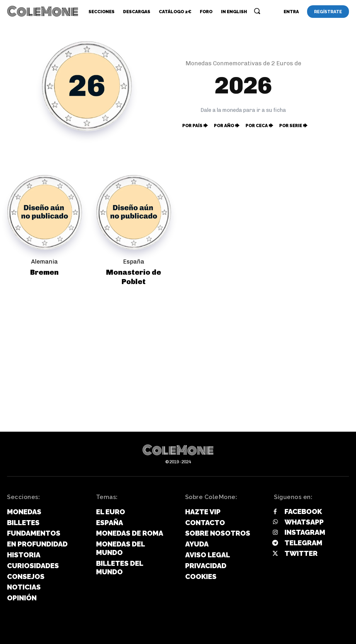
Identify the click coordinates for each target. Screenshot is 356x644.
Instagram (305, 532)
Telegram (303, 543)
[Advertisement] (178, 353)
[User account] (291, 12)
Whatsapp (304, 522)
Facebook (303, 511)
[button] (257, 11)
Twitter (301, 553)
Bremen (44, 272)
